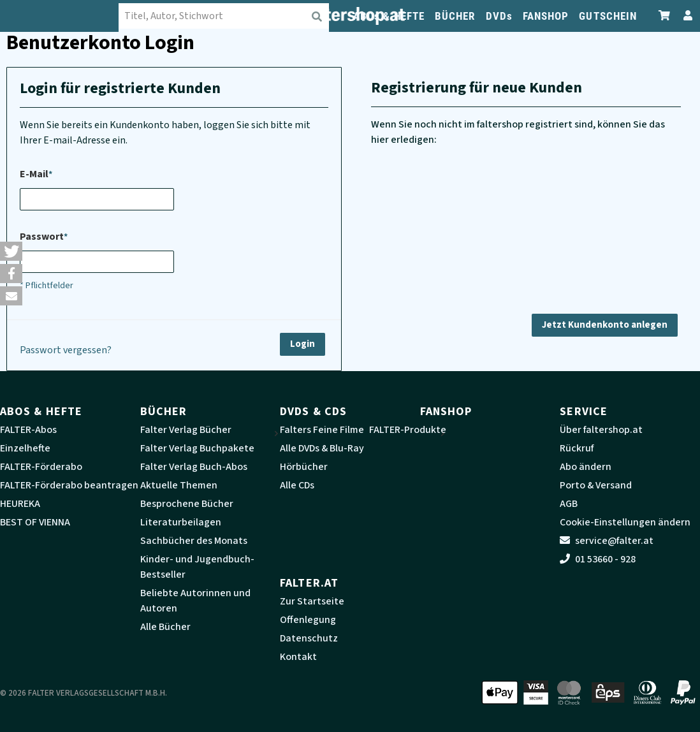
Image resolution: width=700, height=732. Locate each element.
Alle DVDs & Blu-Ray (322, 448)
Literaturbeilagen (181, 522)
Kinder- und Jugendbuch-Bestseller (197, 567)
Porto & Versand (596, 485)
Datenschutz (309, 638)
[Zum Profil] (685, 16)
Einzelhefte (25, 448)
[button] (11, 251)
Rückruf (577, 448)
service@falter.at (607, 541)
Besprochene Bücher (187, 504)
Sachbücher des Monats (194, 541)
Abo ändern (586, 467)
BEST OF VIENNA (35, 522)
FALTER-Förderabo (41, 467)
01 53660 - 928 (598, 559)
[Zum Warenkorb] (665, 16)
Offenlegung (308, 620)
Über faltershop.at (601, 430)
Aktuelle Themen (179, 485)
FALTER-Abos (28, 430)
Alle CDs (297, 485)
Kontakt (298, 657)
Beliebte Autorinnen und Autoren (195, 601)
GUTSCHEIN (608, 16)
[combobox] (228, 16)
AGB (569, 504)
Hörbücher (304, 467)
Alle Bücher (165, 627)
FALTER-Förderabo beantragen (69, 485)
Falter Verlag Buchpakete (197, 448)
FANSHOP (546, 16)
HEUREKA (20, 504)
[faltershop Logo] (64, 16)
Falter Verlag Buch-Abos (194, 467)
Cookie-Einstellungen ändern (625, 522)
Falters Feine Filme (322, 430)
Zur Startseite (312, 601)
